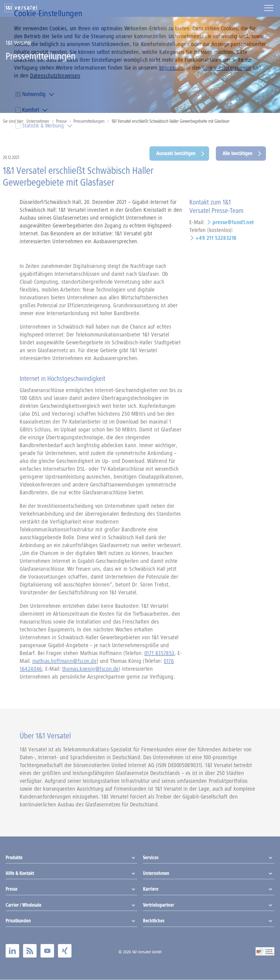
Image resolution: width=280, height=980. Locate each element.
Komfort (31, 110)
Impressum (171, 68)
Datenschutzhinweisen (55, 76)
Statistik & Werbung (43, 126)
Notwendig (34, 94)
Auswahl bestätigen (176, 153)
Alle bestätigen (238, 153)
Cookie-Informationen (227, 68)
